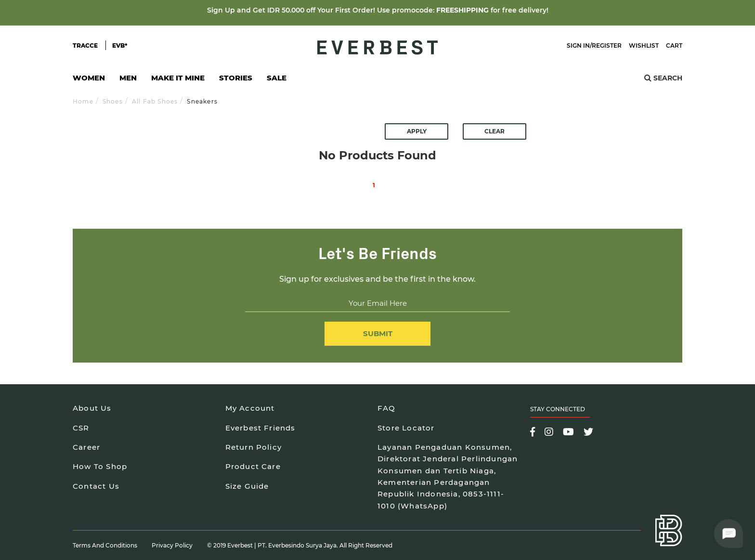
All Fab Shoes (155, 101)
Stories (236, 78)
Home (83, 101)
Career (86, 447)
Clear (495, 131)
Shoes (113, 101)
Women (89, 81)
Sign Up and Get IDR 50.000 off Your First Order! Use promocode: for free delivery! (378, 10)
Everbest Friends (260, 428)
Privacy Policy (172, 545)
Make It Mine (178, 81)
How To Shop (100, 466)
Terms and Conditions (105, 545)
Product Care (253, 466)
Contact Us (96, 486)
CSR (81, 428)
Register (607, 46)
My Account (250, 408)
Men (128, 81)
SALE (277, 78)
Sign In (578, 46)
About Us (92, 408)
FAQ (387, 408)
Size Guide (247, 486)
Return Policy (254, 447)
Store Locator (406, 428)
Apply (417, 131)
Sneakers (202, 101)
